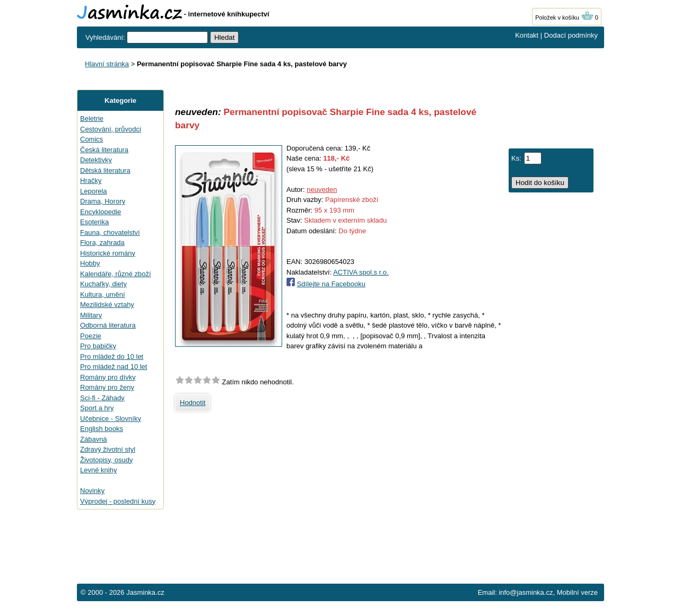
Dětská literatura (105, 170)
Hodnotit (193, 403)
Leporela (94, 191)
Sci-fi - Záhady (102, 398)
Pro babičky (98, 346)
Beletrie (92, 118)
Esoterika (94, 222)
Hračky (91, 181)
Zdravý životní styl (108, 449)
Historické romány (108, 253)
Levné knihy (98, 470)
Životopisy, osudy (106, 460)
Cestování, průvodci (111, 129)
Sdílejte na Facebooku (331, 284)
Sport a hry (97, 408)
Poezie (91, 336)
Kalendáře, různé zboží (116, 274)
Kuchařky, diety (103, 284)
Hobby (90, 263)
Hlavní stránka (107, 64)
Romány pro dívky (108, 377)
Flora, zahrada (102, 243)
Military (91, 315)
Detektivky (96, 160)
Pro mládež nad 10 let (113, 367)
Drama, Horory (103, 201)
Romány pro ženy (107, 387)
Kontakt (527, 35)
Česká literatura (104, 150)
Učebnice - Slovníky (111, 419)
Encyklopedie (101, 212)
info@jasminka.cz (526, 592)
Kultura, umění (103, 294)
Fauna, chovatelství (110, 232)
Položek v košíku (564, 17)
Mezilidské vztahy (107, 305)
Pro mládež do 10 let (112, 357)
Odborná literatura (108, 325)
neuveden (322, 190)
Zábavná (94, 439)
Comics (91, 139)
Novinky (92, 491)
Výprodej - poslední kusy (118, 501)
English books (102, 429)
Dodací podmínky (571, 35)
